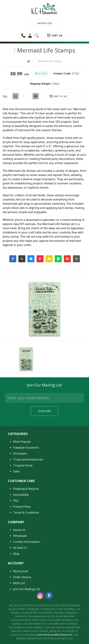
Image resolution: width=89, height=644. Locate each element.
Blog (16, 598)
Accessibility (21, 539)
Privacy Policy (22, 551)
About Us (19, 574)
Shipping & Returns (26, 533)
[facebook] (49, 640)
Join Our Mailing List (26, 633)
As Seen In (20, 592)
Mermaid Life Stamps (50, 61)
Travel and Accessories (28, 504)
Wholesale (20, 580)
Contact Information (26, 586)
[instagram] (40, 640)
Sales (17, 516)
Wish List (19, 628)
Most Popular (22, 486)
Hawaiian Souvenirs (26, 492)
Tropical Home (23, 510)
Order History (22, 622)
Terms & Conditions (26, 557)
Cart (54, 35)
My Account (21, 616)
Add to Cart (58, 96)
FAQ (16, 545)
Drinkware (20, 498)
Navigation (45, 23)
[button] (13, 259)
